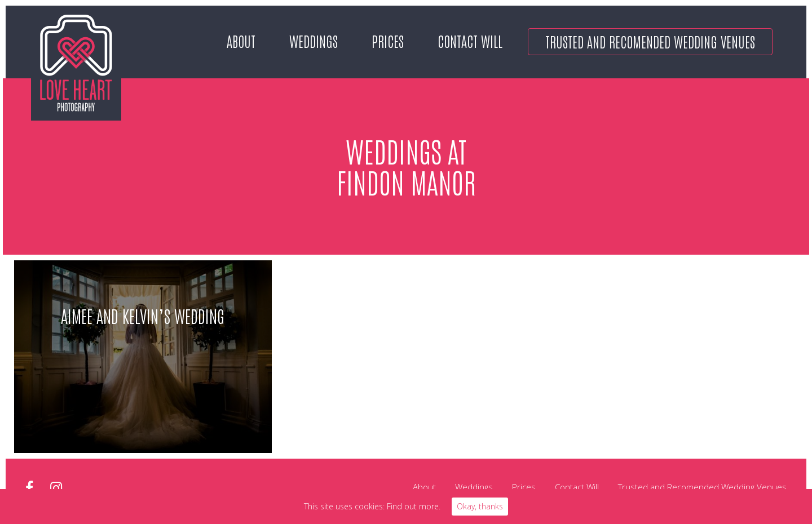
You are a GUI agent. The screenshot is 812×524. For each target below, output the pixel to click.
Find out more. (414, 506)
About (241, 41)
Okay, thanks (480, 506)
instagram (56, 488)
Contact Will (470, 41)
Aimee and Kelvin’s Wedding (143, 315)
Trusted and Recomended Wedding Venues (650, 41)
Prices (388, 41)
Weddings (314, 41)
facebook (29, 488)
